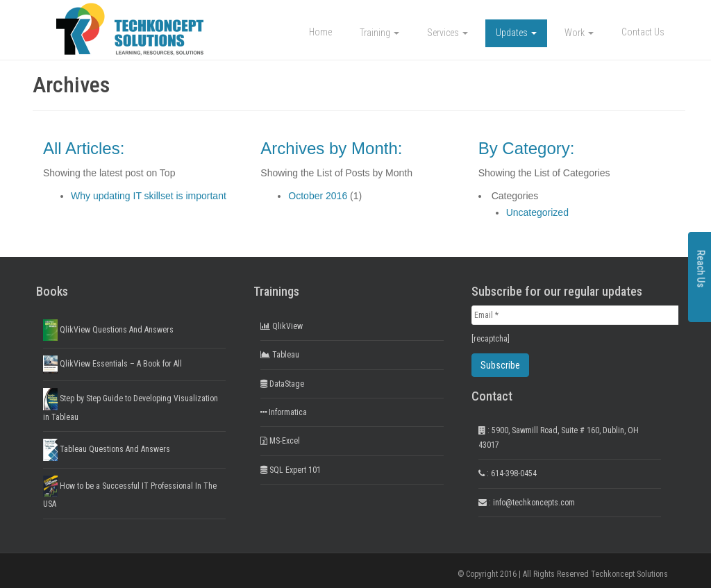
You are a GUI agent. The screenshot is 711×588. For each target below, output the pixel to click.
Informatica (284, 412)
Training (379, 33)
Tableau (280, 355)
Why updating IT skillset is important (149, 196)
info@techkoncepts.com (534, 503)
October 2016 (318, 196)
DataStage (282, 384)
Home (320, 32)
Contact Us (643, 32)
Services (447, 33)
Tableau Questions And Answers (107, 449)
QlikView (282, 326)
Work (579, 33)
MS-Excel (280, 441)
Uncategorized (537, 212)
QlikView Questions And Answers (108, 330)
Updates (516, 33)
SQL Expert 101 (291, 470)
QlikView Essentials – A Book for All (112, 364)
